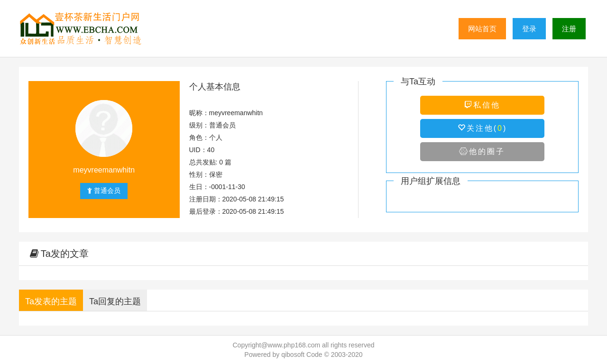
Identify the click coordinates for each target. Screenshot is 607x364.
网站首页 (482, 29)
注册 (569, 29)
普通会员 (104, 191)
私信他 (482, 105)
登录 (529, 29)
